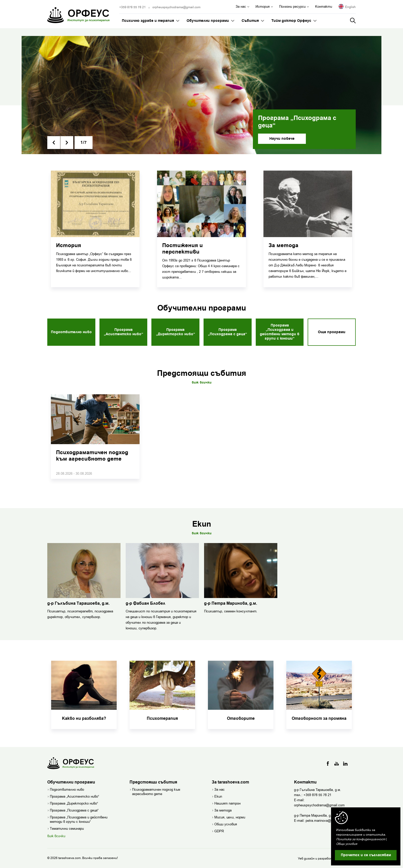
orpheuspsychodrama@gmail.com (176, 7)
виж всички (56, 836)
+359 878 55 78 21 (132, 7)
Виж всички (202, 382)
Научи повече (282, 139)
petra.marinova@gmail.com (326, 821)
